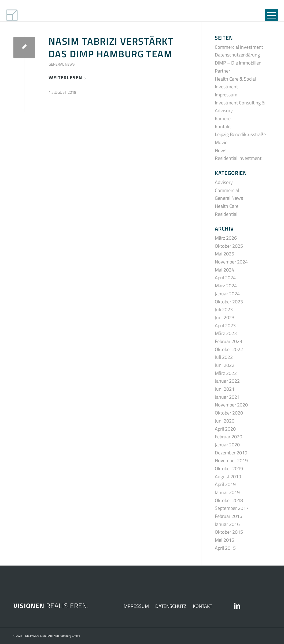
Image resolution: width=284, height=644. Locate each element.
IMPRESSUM (136, 606)
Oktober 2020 (229, 413)
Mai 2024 (224, 270)
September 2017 (232, 508)
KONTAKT (202, 606)
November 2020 (231, 405)
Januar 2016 (227, 524)
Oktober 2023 (229, 302)
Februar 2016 (228, 516)
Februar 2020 (228, 437)
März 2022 (226, 373)
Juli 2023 (224, 309)
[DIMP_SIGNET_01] (34, 11)
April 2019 (225, 484)
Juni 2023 (225, 317)
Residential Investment (238, 158)
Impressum (226, 95)
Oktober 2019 (229, 468)
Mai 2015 (224, 540)
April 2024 (225, 278)
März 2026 (226, 238)
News (221, 150)
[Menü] (270, 11)
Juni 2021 (225, 389)
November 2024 (231, 262)
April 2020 (225, 429)
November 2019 (231, 460)
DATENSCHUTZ (171, 606)
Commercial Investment (239, 47)
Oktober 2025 (229, 246)
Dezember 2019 (231, 453)
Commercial (227, 190)
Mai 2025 (224, 254)
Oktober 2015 (229, 532)
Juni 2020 (225, 421)
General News (62, 64)
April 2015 (225, 548)
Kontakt (223, 127)
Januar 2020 (227, 445)
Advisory (224, 182)
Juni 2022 (225, 365)
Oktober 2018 (229, 500)
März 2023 (226, 333)
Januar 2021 (227, 397)
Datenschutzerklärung (237, 55)
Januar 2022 (227, 381)
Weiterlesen (67, 78)
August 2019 (228, 477)
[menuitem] (270, 11)
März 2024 (226, 286)
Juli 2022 (224, 357)
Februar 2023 (228, 341)
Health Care (227, 206)
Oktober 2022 (229, 349)
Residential (226, 214)
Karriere (223, 118)
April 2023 (225, 325)
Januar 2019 (227, 492)
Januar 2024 (227, 294)
